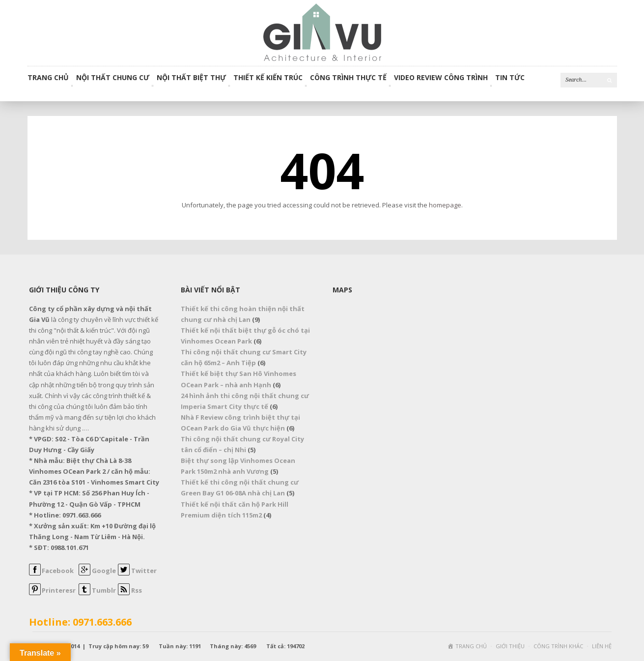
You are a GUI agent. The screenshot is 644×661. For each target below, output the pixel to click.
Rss (137, 590)
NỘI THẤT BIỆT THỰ (191, 78)
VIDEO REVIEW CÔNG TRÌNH (441, 78)
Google (104, 571)
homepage (445, 205)
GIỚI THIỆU (510, 646)
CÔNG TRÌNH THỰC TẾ (348, 78)
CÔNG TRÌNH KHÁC (558, 646)
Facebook (58, 571)
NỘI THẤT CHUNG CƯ (113, 78)
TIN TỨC (510, 78)
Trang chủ (48, 78)
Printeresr (59, 590)
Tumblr (104, 590)
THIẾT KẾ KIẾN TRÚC (268, 78)
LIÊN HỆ (602, 646)
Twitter (144, 571)
